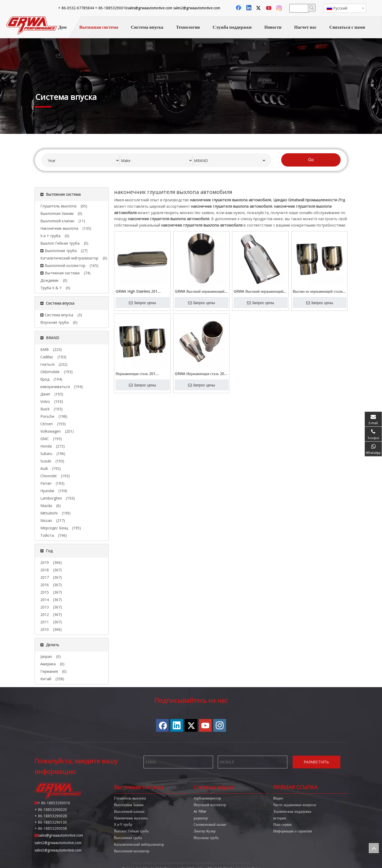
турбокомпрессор (207, 798)
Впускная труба (206, 838)
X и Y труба (123, 824)
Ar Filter (200, 811)
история (280, 818)
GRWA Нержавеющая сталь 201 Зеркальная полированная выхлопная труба (201, 374)
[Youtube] (269, 8)
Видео (278, 798)
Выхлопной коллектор (132, 851)
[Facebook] (239, 8)
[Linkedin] (249, 8)
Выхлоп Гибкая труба (131, 831)
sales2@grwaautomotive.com (123, 8)
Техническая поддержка (292, 811)
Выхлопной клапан (129, 811)
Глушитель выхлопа (130, 798)
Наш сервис (283, 824)
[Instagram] (279, 8)
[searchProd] (299, 8)
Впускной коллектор (210, 805)
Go (311, 160)
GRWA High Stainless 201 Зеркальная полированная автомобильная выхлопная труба (142, 292)
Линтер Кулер (205, 831)
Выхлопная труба (128, 838)
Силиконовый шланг (210, 824)
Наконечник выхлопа (131, 818)
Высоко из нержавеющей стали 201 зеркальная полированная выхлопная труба (318, 292)
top (374, 848)
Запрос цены (142, 303)
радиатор (201, 818)
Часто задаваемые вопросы (295, 805)
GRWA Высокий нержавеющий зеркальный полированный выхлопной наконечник (259, 292)
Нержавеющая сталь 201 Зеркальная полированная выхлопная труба (136, 374)
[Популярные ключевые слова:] (312, 8)
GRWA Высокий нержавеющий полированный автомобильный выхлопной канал (200, 292)
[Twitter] (259, 8)
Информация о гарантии (293, 831)
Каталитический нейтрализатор (139, 844)
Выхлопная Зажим (129, 805)
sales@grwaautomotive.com (76, 8)
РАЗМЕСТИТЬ (316, 762)
